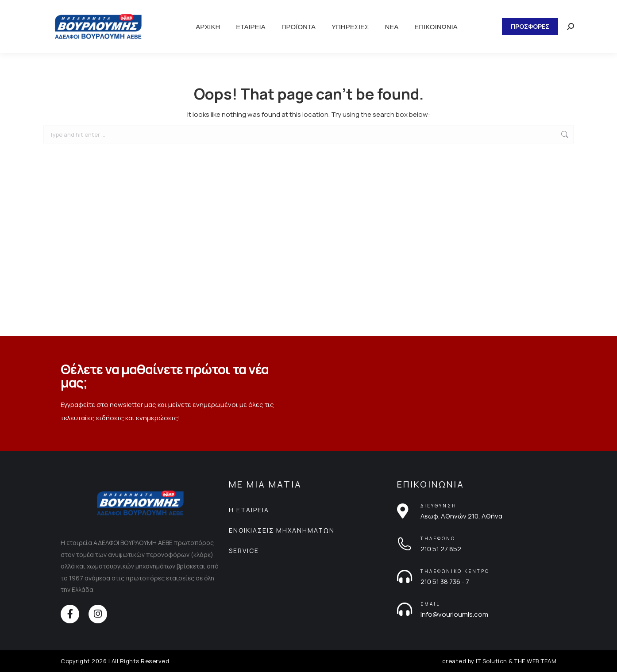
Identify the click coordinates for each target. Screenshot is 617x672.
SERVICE (244, 551)
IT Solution (492, 661)
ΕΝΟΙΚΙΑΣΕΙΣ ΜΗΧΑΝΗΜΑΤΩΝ (282, 530)
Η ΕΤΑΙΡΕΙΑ (249, 510)
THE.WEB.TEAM (535, 661)
